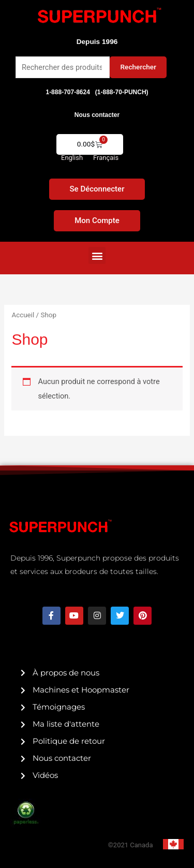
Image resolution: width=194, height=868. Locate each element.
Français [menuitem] (106, 158)
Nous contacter (97, 115)
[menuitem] (72, 158)
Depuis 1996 (97, 42)
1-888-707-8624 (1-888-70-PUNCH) (97, 92)
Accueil (23, 315)
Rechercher (138, 67)
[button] (97, 255)
